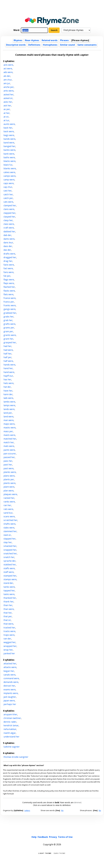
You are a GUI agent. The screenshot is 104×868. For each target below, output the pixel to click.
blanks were (10, 168)
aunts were (9, 124)
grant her (8, 339)
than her (8, 605)
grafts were (9, 324)
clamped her (10, 205)
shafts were (9, 524)
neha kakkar (10, 729)
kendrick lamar (11, 725)
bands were (9, 139)
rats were (8, 509)
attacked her (10, 663)
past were (9, 468)
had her (7, 346)
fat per (7, 276)
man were (9, 420)
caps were (9, 183)
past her (8, 465)
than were (9, 609)
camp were (9, 180)
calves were (9, 172)
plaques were (10, 494)
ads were (8, 72)
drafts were (9, 254)
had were (8, 350)
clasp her (8, 220)
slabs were (9, 528)
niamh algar (10, 733)
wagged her (10, 642)
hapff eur (8, 376)
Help (34, 837)
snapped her (10, 550)
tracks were (9, 631)
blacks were (9, 161)
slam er (7, 535)
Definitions (34, 45)
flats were (8, 294)
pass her (8, 461)
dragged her (10, 257)
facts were (9, 265)
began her (9, 671)
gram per (8, 331)
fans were (9, 272)
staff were (9, 572)
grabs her (9, 317)
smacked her (10, 546)
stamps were (10, 579)
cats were (8, 202)
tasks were (9, 594)
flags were (9, 280)
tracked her (9, 628)
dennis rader (10, 722)
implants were (11, 693)
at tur (6, 120)
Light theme (45, 853)
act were (8, 68)
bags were (9, 135)
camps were (10, 176)
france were (10, 298)
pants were (9, 450)
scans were (9, 516)
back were (9, 131)
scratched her (10, 520)
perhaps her (10, 704)
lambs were (9, 402)
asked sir (8, 98)
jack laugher (10, 697)
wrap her (8, 650)
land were (8, 417)
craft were (9, 228)
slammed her (10, 531)
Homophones (50, 45)
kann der (8, 394)
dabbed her (9, 231)
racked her (9, 498)
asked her (9, 94)
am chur (8, 80)
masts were (9, 435)
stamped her (10, 576)
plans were (9, 476)
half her (8, 354)
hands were (9, 365)
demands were (11, 682)
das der (7, 250)
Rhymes (18, 40)
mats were (9, 446)
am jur (7, 83)
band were (9, 143)
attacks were (10, 667)
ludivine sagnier (12, 747)
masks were (10, 428)
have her (8, 391)
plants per (9, 479)
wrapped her (10, 646)
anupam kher (10, 714)
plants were (9, 483)
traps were (9, 635)
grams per (9, 328)
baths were (9, 157)
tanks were (9, 587)
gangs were (9, 309)
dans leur (8, 242)
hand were (9, 372)
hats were (9, 383)
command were (11, 678)
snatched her (10, 553)
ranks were (9, 502)
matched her (10, 439)
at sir (6, 117)
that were (8, 624)
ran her (7, 505)
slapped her (10, 539)
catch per (8, 198)
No (62, 810)
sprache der (10, 561)
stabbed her (10, 565)
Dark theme (60, 853)
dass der (8, 246)
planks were (10, 472)
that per (8, 616)
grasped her (10, 342)
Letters (27, 810)
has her (7, 379)
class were (9, 224)
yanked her (9, 653)
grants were (10, 335)
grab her (8, 320)
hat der (7, 387)
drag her (8, 261)
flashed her (9, 287)
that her (8, 613)
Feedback (43, 837)
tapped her (9, 591)
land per (8, 413)
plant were (9, 487)
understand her (11, 737)
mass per (8, 431)
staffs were (9, 568)
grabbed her (10, 313)
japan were (9, 701)
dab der (7, 235)
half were (8, 361)
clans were (9, 209)
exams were (10, 689)
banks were (9, 150)
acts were (8, 65)
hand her (8, 368)
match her (9, 442)
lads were (8, 398)
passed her (9, 457)
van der (7, 639)
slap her (8, 542)
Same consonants (87, 45)
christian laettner (12, 718)
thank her (9, 602)
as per (7, 109)
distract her (9, 686)
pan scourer (10, 454)
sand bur (8, 513)
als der (7, 76)
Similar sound (67, 45)
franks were (10, 305)
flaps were (9, 283)
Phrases (64, 40)
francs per (9, 302)
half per (8, 357)
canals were (9, 675)
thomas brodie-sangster (16, 757)
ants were (9, 91)
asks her (8, 102)
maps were (9, 424)
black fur (8, 165)
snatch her (9, 557)
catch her (8, 194)
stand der (8, 583)
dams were (9, 239)
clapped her (9, 213)
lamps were (9, 405)
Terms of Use (65, 837)
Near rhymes (32, 40)
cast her (8, 191)
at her (7, 113)
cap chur (8, 187)
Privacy (53, 837)
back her (8, 128)
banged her (9, 146)
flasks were (9, 291)
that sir (7, 620)
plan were (9, 491)
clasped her (9, 217)
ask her (7, 106)
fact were (8, 268)
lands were (9, 409)
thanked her (10, 598)
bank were (9, 154)
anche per (9, 87)
